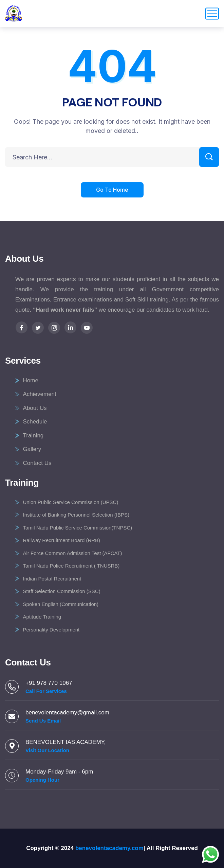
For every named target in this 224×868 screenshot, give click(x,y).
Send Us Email (43, 721)
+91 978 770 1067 (49, 683)
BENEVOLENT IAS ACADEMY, (66, 742)
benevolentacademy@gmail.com (67, 713)
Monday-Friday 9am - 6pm (59, 772)
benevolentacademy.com (109, 848)
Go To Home (112, 190)
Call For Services (46, 691)
